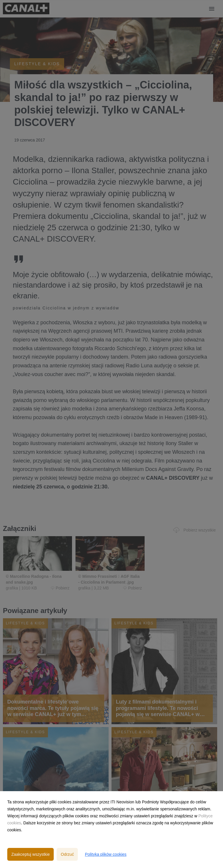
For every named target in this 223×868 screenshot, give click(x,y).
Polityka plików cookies (106, 854)
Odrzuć (67, 854)
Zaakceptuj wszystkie (30, 854)
